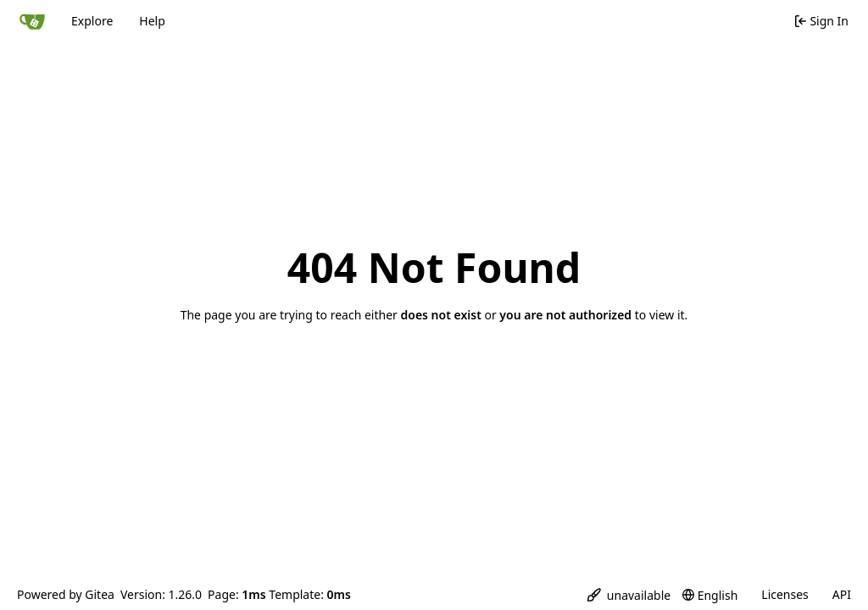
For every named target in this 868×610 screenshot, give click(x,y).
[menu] (629, 595)
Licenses (785, 594)
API (842, 594)
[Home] (32, 21)
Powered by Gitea (66, 594)
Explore (92, 21)
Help (152, 21)
